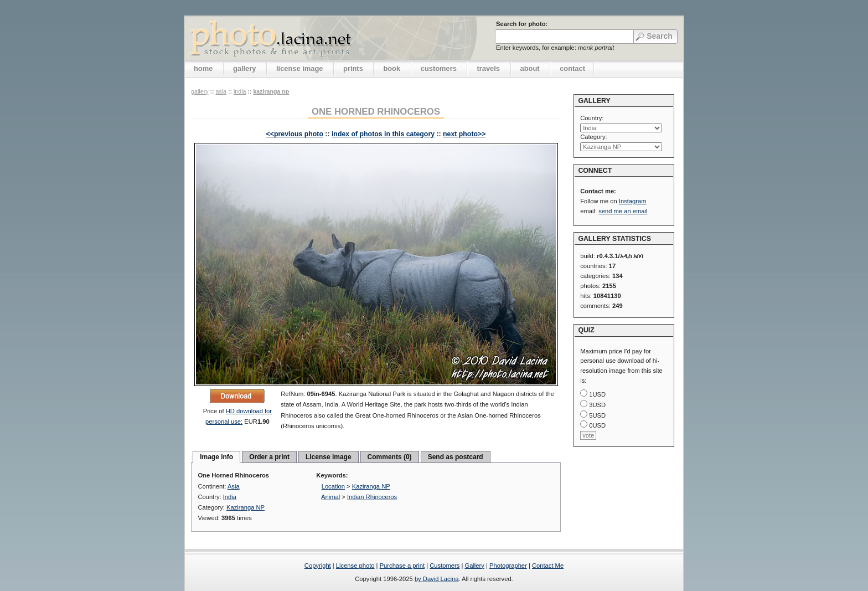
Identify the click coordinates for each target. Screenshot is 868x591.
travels (488, 68)
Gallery (474, 566)
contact (572, 68)
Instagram (633, 201)
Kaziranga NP (271, 91)
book (392, 68)
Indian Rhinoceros (372, 497)
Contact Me (548, 566)
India (240, 91)
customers (439, 68)
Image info (216, 457)
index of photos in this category (383, 134)
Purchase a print (402, 566)
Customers (445, 566)
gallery (245, 68)
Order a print (269, 457)
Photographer (508, 566)
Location (333, 486)
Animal (330, 497)
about (530, 68)
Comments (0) (390, 457)
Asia (221, 91)
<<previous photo (295, 134)
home (203, 68)
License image (329, 457)
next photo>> (464, 134)
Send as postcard (456, 457)
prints (353, 68)
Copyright (318, 566)
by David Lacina (437, 579)
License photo (355, 566)
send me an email (623, 211)
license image (299, 68)
